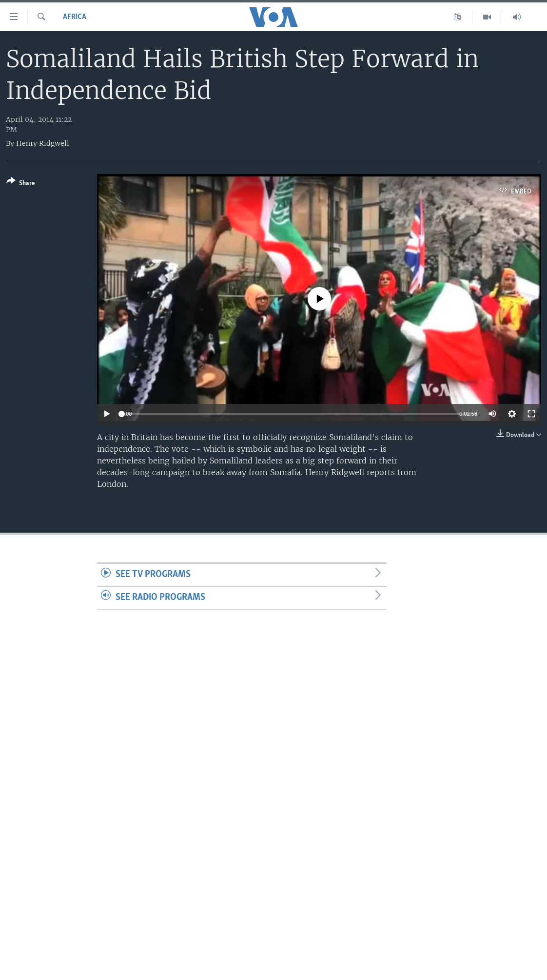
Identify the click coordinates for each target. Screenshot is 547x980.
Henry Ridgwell (43, 143)
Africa (75, 17)
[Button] (21, 184)
